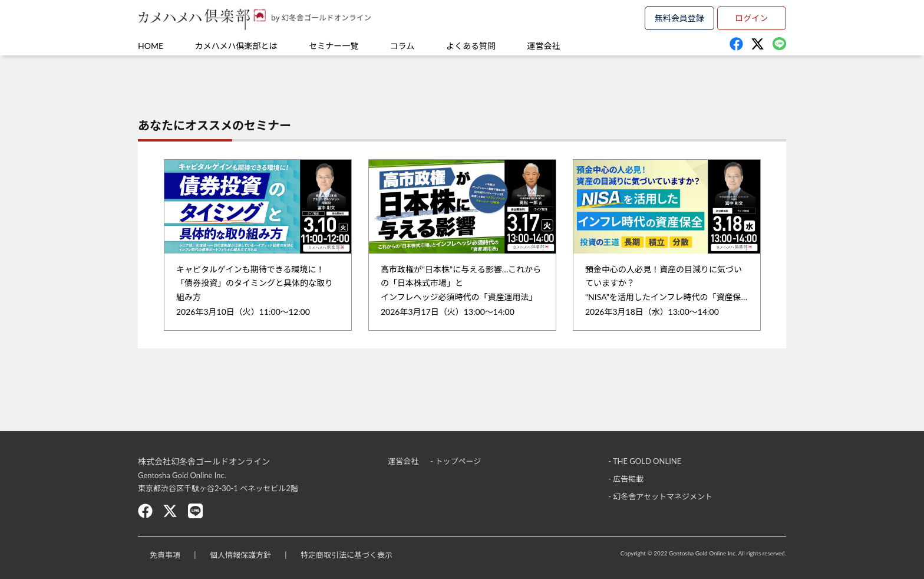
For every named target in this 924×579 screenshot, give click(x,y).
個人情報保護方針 (240, 555)
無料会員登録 (679, 18)
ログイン (751, 18)
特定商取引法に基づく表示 (346, 555)
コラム (402, 46)
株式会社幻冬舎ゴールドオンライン (204, 461)
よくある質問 (471, 46)
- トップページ (456, 461)
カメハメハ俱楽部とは (236, 46)
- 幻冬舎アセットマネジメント (660, 496)
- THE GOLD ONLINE (645, 461)
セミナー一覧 (334, 46)
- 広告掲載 (626, 479)
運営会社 (544, 46)
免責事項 (165, 555)
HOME (151, 46)
